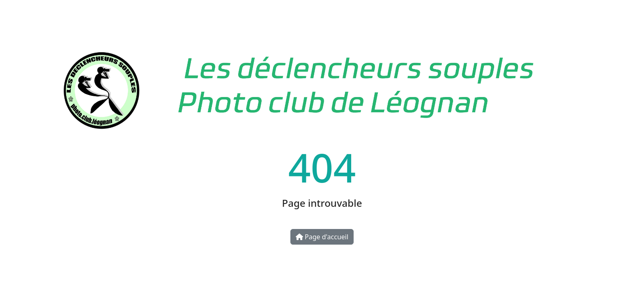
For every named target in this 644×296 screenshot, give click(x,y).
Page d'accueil (322, 237)
